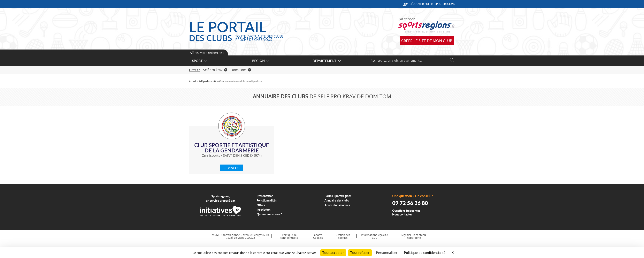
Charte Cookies (318, 236)
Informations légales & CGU (375, 236)
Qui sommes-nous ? (269, 214)
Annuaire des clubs (337, 200)
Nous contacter (402, 214)
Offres (261, 205)
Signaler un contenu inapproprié (414, 236)
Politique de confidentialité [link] (425, 253)
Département (327, 60)
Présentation (265, 196)
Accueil (193, 81)
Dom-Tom (241, 70)
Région (260, 60)
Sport (199, 60)
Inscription (264, 210)
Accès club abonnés (337, 205)
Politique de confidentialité (289, 236)
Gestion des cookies (343, 236)
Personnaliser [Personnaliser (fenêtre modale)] (387, 253)
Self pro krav (215, 70)
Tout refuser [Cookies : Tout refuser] (360, 253)
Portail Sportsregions (338, 196)
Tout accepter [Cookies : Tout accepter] (333, 253)
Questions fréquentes (406, 211)
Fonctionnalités (267, 200)
